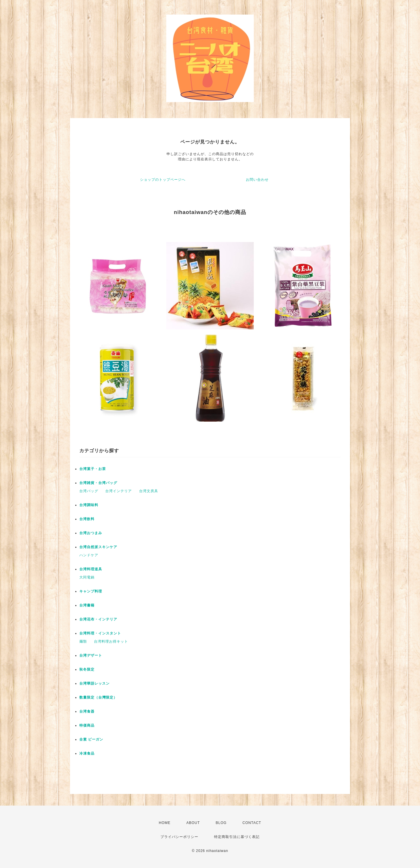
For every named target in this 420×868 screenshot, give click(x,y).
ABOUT (193, 823)
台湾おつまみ (91, 533)
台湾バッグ (89, 491)
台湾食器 (87, 711)
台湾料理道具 (91, 569)
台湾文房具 (149, 491)
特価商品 (87, 725)
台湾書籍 (87, 605)
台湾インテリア (119, 491)
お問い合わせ (257, 180)
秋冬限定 (87, 669)
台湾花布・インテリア (98, 619)
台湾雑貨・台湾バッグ (98, 483)
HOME (165, 823)
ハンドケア (89, 555)
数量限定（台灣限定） (98, 697)
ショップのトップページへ (163, 180)
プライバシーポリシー (179, 837)
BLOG (221, 823)
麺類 (83, 641)
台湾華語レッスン (94, 683)
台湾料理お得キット (111, 641)
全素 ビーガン (91, 739)
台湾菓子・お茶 (93, 469)
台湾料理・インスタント (100, 633)
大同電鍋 (87, 577)
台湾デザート (91, 655)
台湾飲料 (87, 519)
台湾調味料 (89, 505)
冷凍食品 (87, 753)
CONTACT (252, 823)
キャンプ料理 (91, 591)
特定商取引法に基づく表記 (237, 837)
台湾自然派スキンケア (98, 547)
